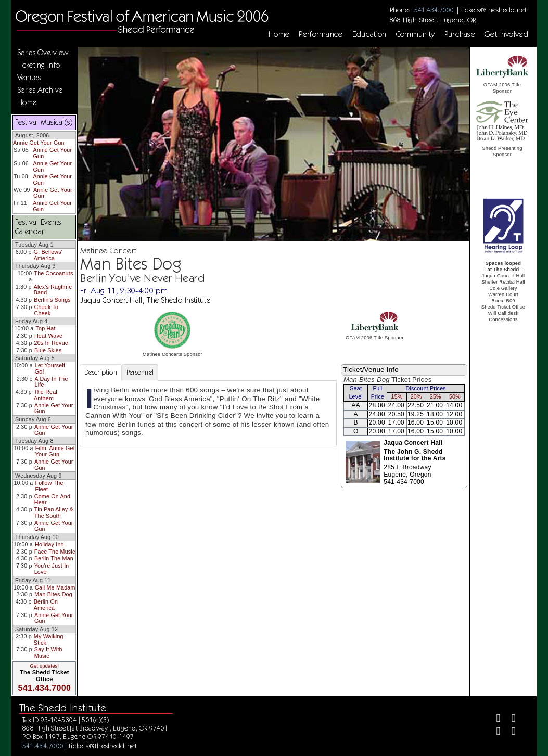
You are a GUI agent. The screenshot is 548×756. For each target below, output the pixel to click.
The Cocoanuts (53, 273)
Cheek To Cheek (47, 310)
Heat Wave (48, 336)
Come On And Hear (52, 499)
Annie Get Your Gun (39, 143)
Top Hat (45, 328)
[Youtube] (509, 732)
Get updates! (45, 666)
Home (279, 34)
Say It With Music (48, 652)
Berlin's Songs (52, 300)
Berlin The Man (54, 558)
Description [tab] (101, 372)
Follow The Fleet (49, 486)
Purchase (460, 34)
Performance (321, 34)
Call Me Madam (55, 587)
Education (369, 34)
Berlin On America (46, 605)
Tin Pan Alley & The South (54, 512)
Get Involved (506, 34)
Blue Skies (48, 350)
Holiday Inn (49, 544)
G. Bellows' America (48, 255)
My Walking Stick (49, 639)
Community (416, 34)
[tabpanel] (208, 414)
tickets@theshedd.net (494, 10)
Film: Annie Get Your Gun (55, 451)
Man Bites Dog (53, 594)
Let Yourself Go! (50, 368)
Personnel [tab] (140, 372)
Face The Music (55, 552)
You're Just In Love (52, 569)
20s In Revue (51, 343)
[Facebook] (494, 719)
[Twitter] (509, 719)
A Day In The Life (52, 382)
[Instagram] (494, 732)
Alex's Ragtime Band (53, 290)
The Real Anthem (46, 395)
